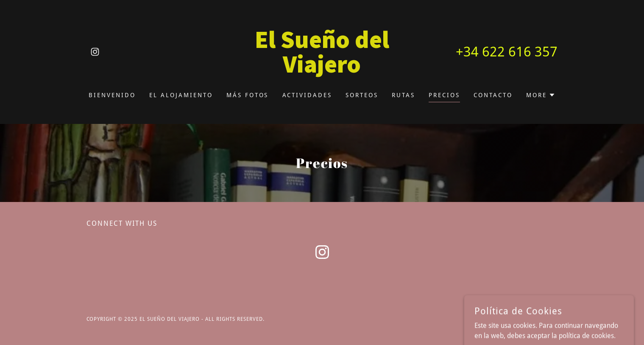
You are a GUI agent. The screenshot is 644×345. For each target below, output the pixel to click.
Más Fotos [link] (248, 95)
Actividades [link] (307, 95)
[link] (95, 52)
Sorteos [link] (362, 95)
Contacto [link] (493, 95)
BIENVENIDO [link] (112, 95)
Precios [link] (444, 95)
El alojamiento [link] (181, 95)
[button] (541, 95)
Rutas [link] (403, 95)
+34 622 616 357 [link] (507, 52)
